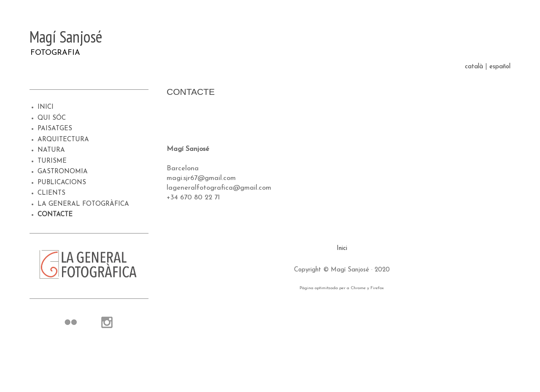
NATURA (51, 150)
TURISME (52, 161)
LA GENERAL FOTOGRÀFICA (83, 204)
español (500, 67)
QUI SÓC (52, 118)
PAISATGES (55, 129)
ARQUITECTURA (63, 140)
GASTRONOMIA (63, 172)
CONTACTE (55, 215)
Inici (342, 248)
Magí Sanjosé (66, 36)
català (474, 67)
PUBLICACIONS (62, 183)
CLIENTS (51, 193)
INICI (46, 107)
